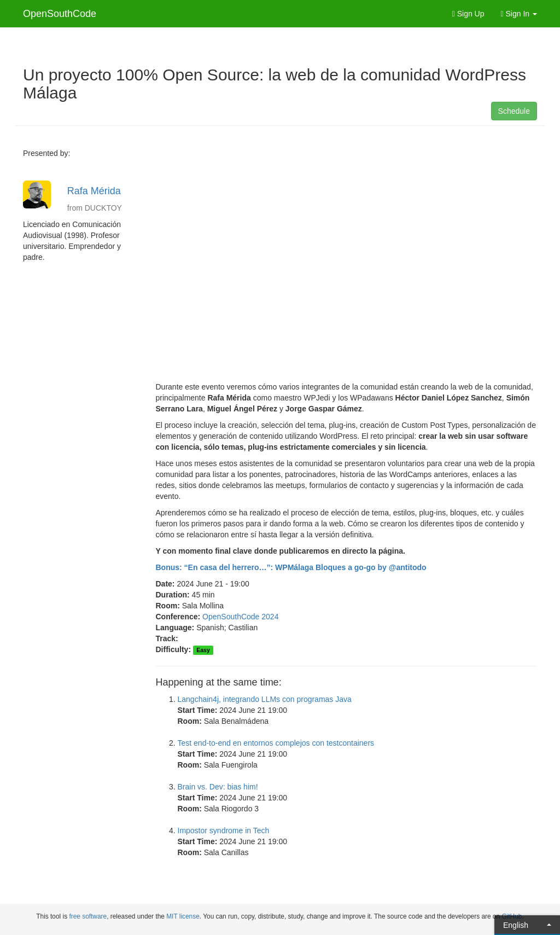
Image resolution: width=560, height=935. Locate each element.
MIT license (183, 916)
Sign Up (468, 14)
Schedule (514, 111)
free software (88, 916)
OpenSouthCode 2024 (240, 617)
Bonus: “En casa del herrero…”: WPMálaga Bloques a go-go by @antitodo (291, 567)
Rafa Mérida (94, 191)
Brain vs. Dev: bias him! (218, 787)
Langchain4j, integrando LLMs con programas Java (265, 699)
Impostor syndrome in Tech (224, 831)
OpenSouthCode (60, 14)
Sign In (519, 14)
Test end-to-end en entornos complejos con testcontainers (276, 743)
